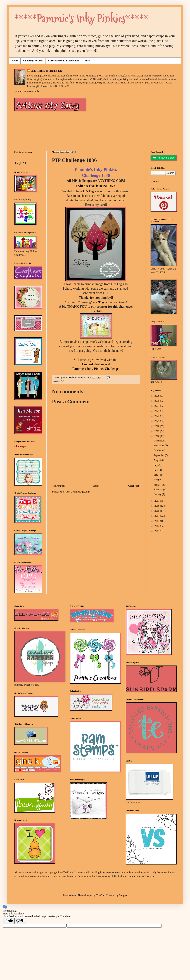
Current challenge (94, 364)
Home (15, 61)
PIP (62, 381)
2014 (157, 516)
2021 (157, 421)
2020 (157, 426)
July (156, 465)
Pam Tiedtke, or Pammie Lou (47, 71)
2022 (157, 416)
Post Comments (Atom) (78, 492)
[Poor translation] (20, 921)
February (158, 490)
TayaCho (101, 895)
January (158, 494)
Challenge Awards (33, 61)
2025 (157, 401)
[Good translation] (9, 921)
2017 (157, 501)
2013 (157, 521)
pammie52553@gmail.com (141, 876)
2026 (157, 396)
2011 (157, 531)
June (156, 470)
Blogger (123, 895)
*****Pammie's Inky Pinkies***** (81, 19)
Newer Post (59, 486)
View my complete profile (28, 91)
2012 (157, 526)
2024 (157, 406)
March (157, 485)
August (158, 460)
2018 (157, 436)
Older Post (134, 486)
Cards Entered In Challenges (64, 61)
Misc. (87, 61)
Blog (101, 302)
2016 (157, 506)
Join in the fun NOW (95, 186)
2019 (157, 431)
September (159, 455)
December (159, 441)
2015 (157, 511)
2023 (157, 411)
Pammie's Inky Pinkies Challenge (96, 369)
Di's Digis (89, 191)
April (157, 480)
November (159, 445)
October (158, 451)
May (156, 475)
